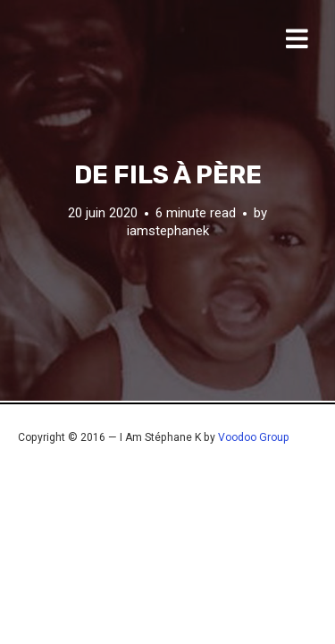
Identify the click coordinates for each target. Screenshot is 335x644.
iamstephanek (168, 231)
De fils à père (168, 175)
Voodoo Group (254, 437)
